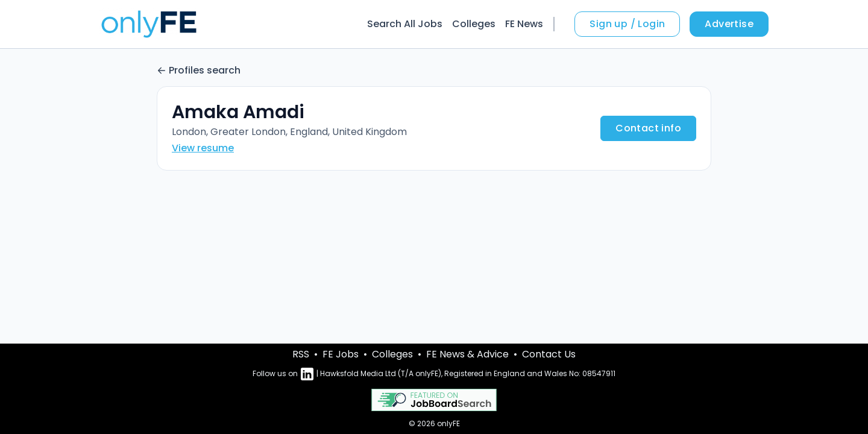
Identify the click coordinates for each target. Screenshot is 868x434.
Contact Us (549, 354)
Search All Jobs (405, 24)
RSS (301, 354)
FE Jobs (341, 354)
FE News (524, 24)
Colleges (474, 24)
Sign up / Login (627, 24)
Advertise (729, 24)
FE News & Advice (467, 354)
